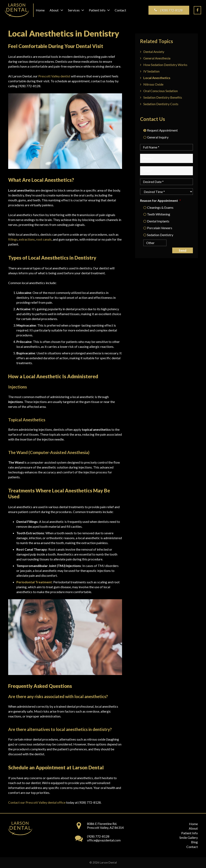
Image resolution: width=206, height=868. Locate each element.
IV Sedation (151, 71)
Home (193, 824)
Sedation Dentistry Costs (161, 104)
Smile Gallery (189, 837)
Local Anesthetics (157, 78)
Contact (192, 847)
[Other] (152, 243)
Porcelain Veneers (160, 228)
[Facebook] (197, 10)
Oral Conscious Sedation (161, 91)
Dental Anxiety (154, 52)
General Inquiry (158, 137)
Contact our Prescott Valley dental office (37, 802)
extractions (27, 239)
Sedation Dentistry (160, 235)
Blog (194, 842)
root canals (44, 239)
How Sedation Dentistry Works (165, 65)
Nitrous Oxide (153, 84)
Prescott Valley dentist (54, 76)
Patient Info (190, 833)
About (193, 828)
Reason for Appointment (160, 200)
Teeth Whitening (159, 214)
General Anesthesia (157, 58)
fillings (13, 239)
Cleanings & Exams (160, 207)
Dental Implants (158, 221)
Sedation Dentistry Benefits (163, 97)
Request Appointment (162, 130)
